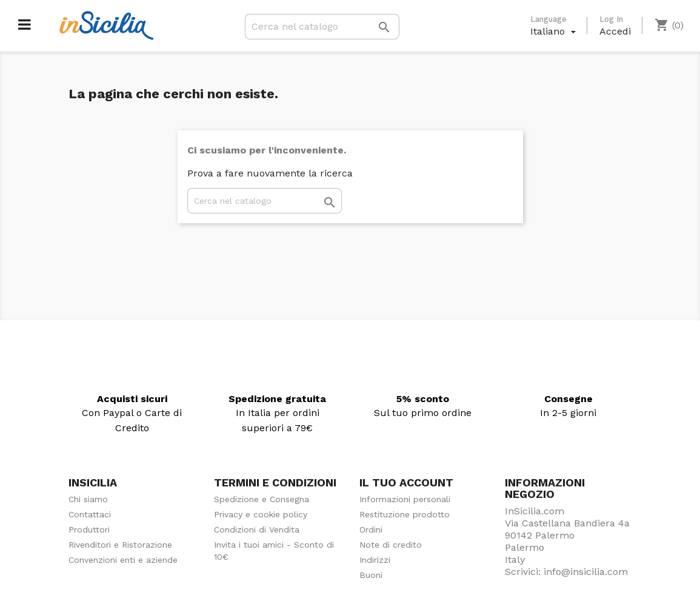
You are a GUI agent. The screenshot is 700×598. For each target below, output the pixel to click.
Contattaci (90, 514)
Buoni (371, 575)
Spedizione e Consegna (262, 499)
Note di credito (391, 545)
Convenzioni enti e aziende (123, 560)
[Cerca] (322, 27)
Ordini (371, 529)
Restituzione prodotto (405, 514)
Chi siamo (88, 499)
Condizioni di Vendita (257, 529)
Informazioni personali (405, 499)
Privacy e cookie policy (261, 514)
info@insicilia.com (586, 572)
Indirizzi (375, 560)
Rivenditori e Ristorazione (120, 545)
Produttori (89, 529)
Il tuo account (406, 482)
